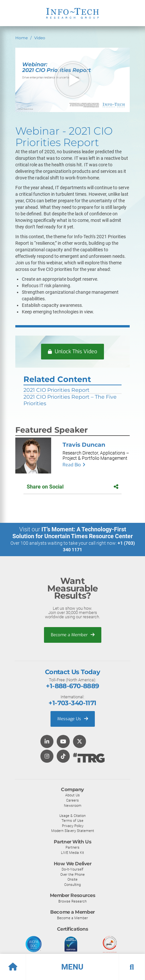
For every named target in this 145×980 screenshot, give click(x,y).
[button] (72, 967)
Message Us (73, 719)
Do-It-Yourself (72, 869)
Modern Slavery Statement (73, 831)
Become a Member (73, 635)
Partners (72, 847)
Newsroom (73, 806)
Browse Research (72, 901)
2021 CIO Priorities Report (57, 390)
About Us (72, 795)
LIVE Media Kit (72, 853)
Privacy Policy (73, 826)
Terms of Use (72, 821)
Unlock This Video (72, 351)
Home (22, 38)
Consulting (72, 885)
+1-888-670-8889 (72, 686)
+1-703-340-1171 (72, 703)
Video (40, 38)
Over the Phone (72, 874)
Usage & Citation (72, 816)
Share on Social (72, 487)
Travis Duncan (84, 445)
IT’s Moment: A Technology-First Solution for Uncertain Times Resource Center (73, 533)
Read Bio (72, 465)
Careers (72, 800)
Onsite (72, 879)
